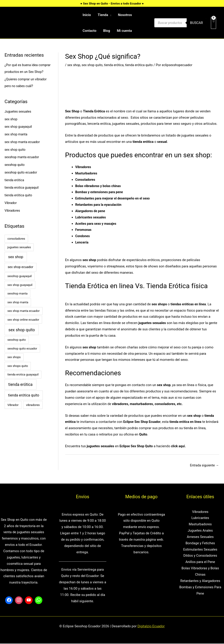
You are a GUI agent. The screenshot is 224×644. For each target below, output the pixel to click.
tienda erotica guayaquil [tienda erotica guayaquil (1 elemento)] (23, 381)
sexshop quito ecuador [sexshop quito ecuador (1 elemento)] (22, 355)
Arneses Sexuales (200, 537)
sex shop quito (15, 156)
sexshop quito (15, 171)
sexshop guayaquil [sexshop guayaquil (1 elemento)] (20, 283)
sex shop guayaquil (19, 133)
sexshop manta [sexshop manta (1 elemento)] (18, 300)
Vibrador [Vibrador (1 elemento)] (13, 412)
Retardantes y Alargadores (200, 581)
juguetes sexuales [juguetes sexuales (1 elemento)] (19, 254)
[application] (110, 15)
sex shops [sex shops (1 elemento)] (14, 364)
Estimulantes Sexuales (200, 550)
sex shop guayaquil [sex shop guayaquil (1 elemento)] (20, 292)
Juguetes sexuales (19, 118)
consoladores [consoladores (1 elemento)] (16, 245)
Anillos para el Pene (200, 562)
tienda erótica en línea (188, 422)
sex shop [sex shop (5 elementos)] (16, 264)
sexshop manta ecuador (23, 164)
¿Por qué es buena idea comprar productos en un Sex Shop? (27, 72)
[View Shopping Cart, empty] (213, 23)
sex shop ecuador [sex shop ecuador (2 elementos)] (20, 274)
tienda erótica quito (19, 202)
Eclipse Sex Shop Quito (137, 446)
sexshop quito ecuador (22, 179)
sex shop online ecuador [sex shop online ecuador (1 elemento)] (23, 326)
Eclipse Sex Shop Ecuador (143, 422)
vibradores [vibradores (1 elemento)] (33, 412)
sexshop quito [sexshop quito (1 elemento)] (17, 346)
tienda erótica (15, 187)
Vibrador (11, 210)
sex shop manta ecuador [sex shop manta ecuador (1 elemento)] (24, 318)
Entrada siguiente (204, 465)
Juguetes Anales (200, 531)
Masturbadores (87, 173)
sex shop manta (17, 141)
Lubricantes (200, 518)
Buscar (197, 23)
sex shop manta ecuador (23, 149)
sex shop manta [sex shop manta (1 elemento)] (18, 309)
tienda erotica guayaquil (23, 194)
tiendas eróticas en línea (189, 304)
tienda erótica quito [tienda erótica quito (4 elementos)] (24, 402)
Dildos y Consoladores (200, 556)
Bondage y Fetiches (200, 544)
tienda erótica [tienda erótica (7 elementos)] (20, 391)
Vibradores (13, 217)
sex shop (11, 126)
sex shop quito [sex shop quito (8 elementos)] (22, 337)
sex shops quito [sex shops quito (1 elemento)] (18, 373)
